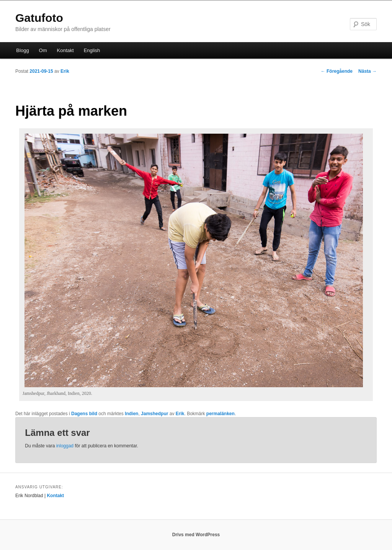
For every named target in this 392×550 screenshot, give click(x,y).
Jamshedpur (154, 414)
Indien (131, 414)
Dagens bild (84, 414)
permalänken (220, 414)
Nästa (367, 71)
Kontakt (65, 50)
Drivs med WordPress (196, 535)
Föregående (337, 71)
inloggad (65, 446)
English (92, 50)
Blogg (22, 50)
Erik (65, 71)
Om (43, 50)
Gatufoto (39, 18)
